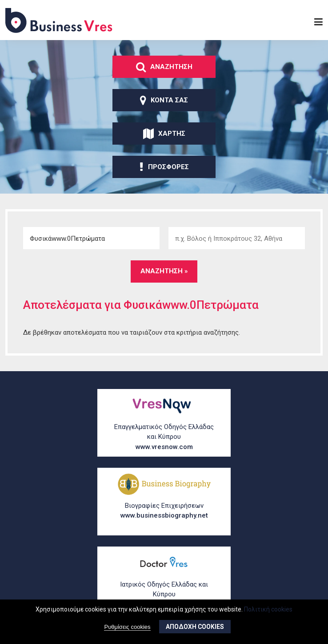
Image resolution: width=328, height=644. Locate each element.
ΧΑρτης (164, 134)
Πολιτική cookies (268, 609)
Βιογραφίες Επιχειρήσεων (164, 511)
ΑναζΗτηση (164, 67)
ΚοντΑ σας (164, 100)
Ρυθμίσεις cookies (127, 627)
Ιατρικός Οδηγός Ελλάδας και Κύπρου (164, 595)
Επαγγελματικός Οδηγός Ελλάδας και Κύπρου (164, 437)
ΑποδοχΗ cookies (195, 627)
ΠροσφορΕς (164, 167)
